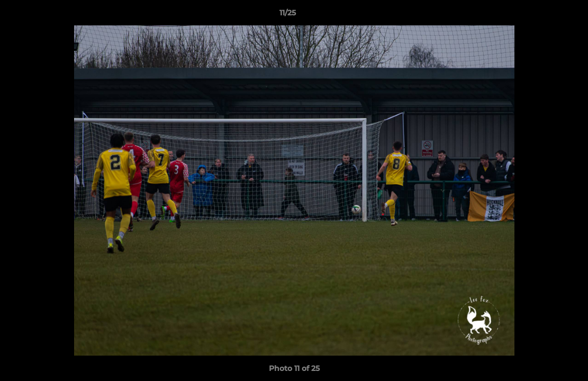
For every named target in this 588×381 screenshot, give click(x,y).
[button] (544, 15)
